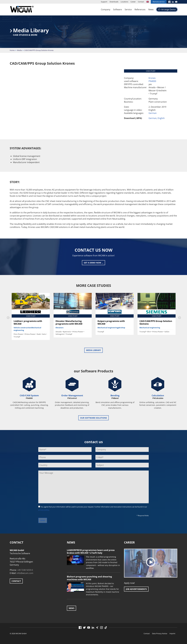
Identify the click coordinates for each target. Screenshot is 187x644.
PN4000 (152, 81)
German (153, 113)
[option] (31, 317)
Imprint (172, 633)
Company (106, 9)
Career (133, 2)
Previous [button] (8, 317)
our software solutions (94, 418)
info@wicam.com (25, 573)
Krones (152, 78)
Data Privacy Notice (160, 633)
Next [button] (179, 317)
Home (12, 50)
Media (19, 50)
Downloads (114, 2)
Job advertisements (136, 589)
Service (128, 9)
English (161, 118)
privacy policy (44, 510)
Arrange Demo (168, 9)
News (151, 9)
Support (104, 2)
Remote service (159, 2)
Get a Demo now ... (94, 263)
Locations (124, 2)
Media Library (94, 350)
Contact (141, 2)
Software (117, 9)
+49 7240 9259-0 (25, 570)
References (140, 9)
